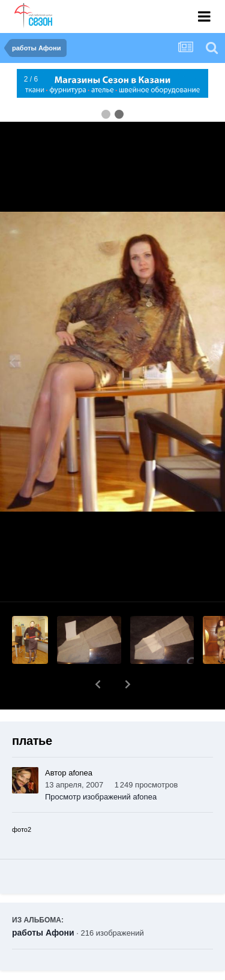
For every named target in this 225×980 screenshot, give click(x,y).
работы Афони (43, 901)
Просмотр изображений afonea (101, 766)
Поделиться (56, 972)
